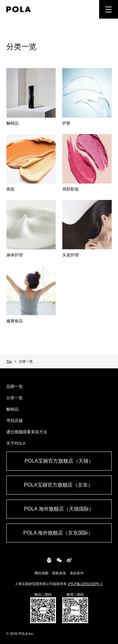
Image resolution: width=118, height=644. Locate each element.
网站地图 (42, 573)
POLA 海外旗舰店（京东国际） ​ (59, 533)
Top (9, 361)
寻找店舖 (14, 421)
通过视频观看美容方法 (27, 432)
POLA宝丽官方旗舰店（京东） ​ (59, 485)
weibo (69, 560)
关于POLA (16, 443)
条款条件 (77, 573)
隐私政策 (59, 573)
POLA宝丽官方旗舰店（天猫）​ (59, 461)
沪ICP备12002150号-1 (85, 584)
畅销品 (12, 409)
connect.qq (49, 560)
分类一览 (14, 398)
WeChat (59, 560)
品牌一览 (14, 386)
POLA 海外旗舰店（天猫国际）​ (59, 509)
